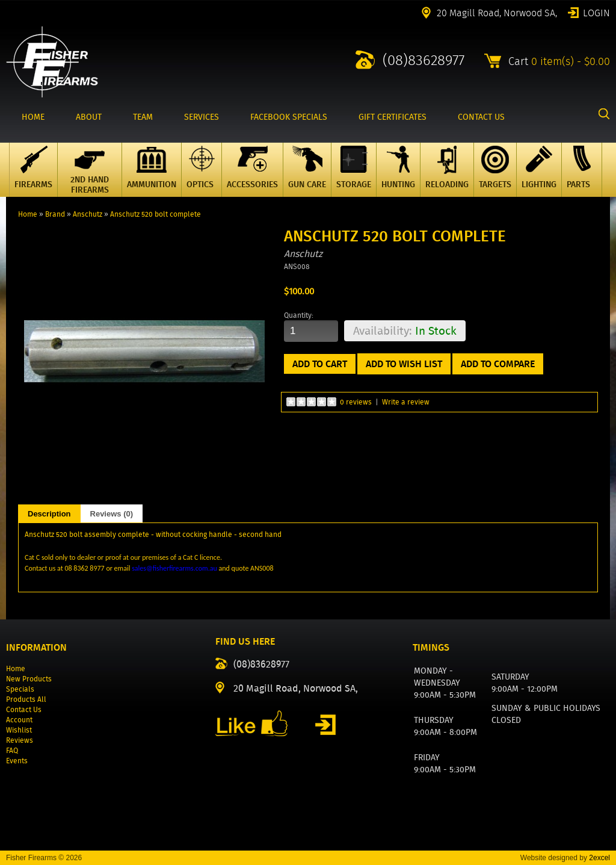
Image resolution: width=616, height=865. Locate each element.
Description (49, 514)
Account (19, 720)
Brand (55, 214)
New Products (29, 679)
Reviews (20, 740)
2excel (599, 858)
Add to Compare (498, 364)
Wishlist (19, 730)
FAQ (12, 750)
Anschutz (88, 214)
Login (596, 12)
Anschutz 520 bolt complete (156, 214)
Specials (20, 689)
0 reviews (356, 402)
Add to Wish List (404, 364)
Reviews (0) (112, 514)
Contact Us (24, 709)
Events (17, 761)
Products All (26, 699)
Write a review (406, 402)
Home (28, 214)
